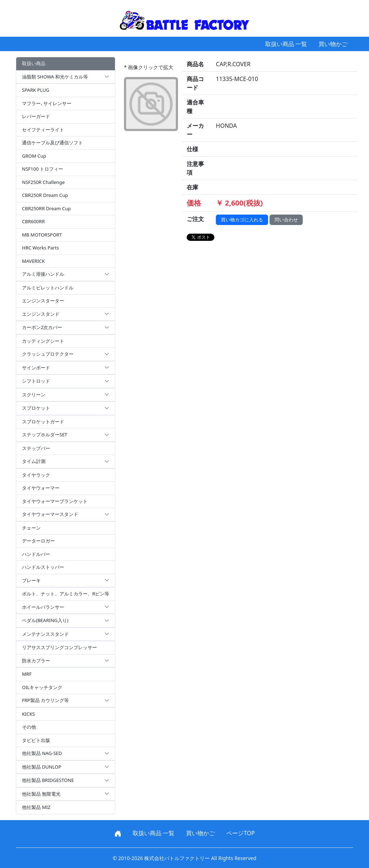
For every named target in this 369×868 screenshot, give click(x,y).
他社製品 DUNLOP (66, 767)
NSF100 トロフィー (43, 169)
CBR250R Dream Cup (45, 195)
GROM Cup (34, 156)
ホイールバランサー (66, 607)
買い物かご (333, 44)
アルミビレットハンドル (48, 288)
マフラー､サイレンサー (47, 103)
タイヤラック (36, 475)
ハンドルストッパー (43, 567)
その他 (29, 727)
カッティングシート (43, 341)
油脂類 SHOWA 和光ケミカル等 (66, 77)
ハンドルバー (36, 554)
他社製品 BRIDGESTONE (66, 781)
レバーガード (36, 116)
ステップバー (36, 448)
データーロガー (38, 541)
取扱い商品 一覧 (286, 44)
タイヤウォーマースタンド (66, 514)
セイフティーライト (43, 130)
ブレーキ (66, 581)
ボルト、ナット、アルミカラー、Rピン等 (66, 594)
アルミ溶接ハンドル (66, 274)
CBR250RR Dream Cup (46, 208)
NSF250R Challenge (43, 182)
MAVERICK (33, 261)
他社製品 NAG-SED (66, 754)
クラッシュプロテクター (66, 354)
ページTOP (241, 833)
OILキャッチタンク (42, 687)
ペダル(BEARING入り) (66, 621)
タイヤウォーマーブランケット (55, 501)
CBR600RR (33, 221)
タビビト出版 (36, 740)
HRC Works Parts (40, 248)
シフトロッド (66, 381)
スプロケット (66, 408)
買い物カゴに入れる (242, 220)
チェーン (31, 528)
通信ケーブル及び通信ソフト (52, 143)
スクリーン (66, 395)
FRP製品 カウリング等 (66, 701)
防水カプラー (66, 661)
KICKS (28, 714)
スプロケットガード (43, 422)
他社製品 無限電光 (66, 794)
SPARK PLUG (36, 90)
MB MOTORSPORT (42, 235)
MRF (27, 674)
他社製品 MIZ (36, 807)
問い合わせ (286, 220)
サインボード (66, 368)
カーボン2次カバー (66, 328)
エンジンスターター (43, 301)
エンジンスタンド (66, 314)
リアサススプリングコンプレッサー (59, 647)
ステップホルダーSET (66, 435)
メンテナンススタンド (66, 634)
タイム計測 (66, 462)
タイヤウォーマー (41, 488)
